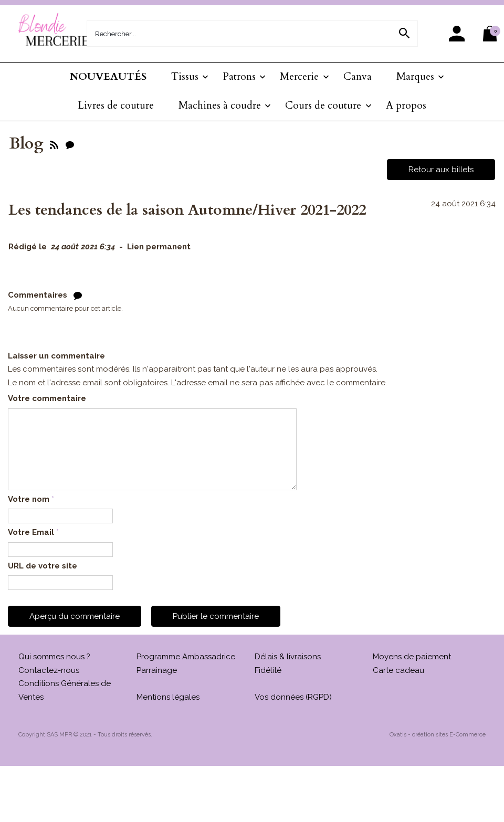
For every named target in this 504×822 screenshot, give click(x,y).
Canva (358, 77)
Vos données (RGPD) (293, 697)
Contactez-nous (49, 670)
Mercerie (299, 77)
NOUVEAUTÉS (108, 77)
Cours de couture (323, 106)
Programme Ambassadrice (186, 657)
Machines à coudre (220, 106)
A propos (406, 106)
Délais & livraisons (288, 657)
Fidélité (268, 670)
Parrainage (157, 670)
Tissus (185, 77)
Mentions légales (168, 697)
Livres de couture (116, 106)
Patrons (239, 77)
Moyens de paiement (412, 657)
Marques (415, 77)
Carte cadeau (398, 670)
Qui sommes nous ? (54, 657)
